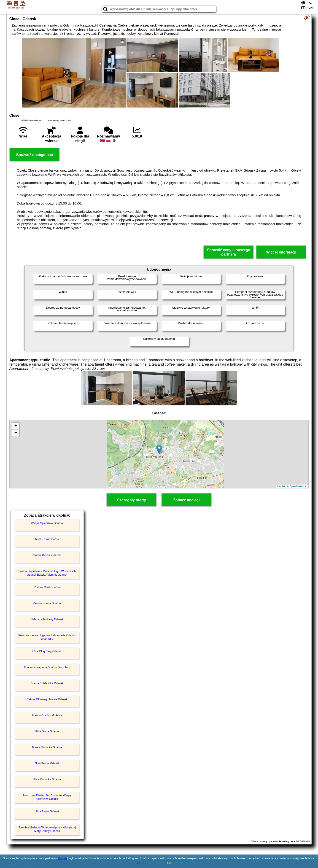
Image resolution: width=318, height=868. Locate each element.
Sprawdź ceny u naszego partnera (228, 252)
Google (63, 858)
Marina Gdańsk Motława (47, 715)
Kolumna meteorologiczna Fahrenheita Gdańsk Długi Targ (47, 637)
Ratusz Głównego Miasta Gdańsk (47, 699)
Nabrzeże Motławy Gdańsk (47, 619)
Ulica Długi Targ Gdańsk (47, 651)
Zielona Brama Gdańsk (47, 603)
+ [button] (16, 426)
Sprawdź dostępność (35, 155)
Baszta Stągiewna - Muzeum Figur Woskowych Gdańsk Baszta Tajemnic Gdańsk (47, 573)
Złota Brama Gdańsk (47, 763)
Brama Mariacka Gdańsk (47, 747)
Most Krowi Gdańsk (47, 539)
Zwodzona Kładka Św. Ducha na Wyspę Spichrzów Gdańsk (47, 797)
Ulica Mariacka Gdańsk (47, 779)
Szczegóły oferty (132, 500)
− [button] (16, 433)
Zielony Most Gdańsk (47, 587)
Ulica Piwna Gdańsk (47, 811)
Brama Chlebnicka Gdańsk (47, 683)
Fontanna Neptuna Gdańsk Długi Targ (47, 667)
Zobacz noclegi (186, 500)
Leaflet (281, 486)
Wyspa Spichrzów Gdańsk (47, 523)
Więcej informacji (281, 252)
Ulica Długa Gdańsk (47, 731)
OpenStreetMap (299, 486)
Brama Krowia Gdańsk (47, 555)
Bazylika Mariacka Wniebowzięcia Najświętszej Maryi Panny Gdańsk (47, 829)
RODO (141, 863)
